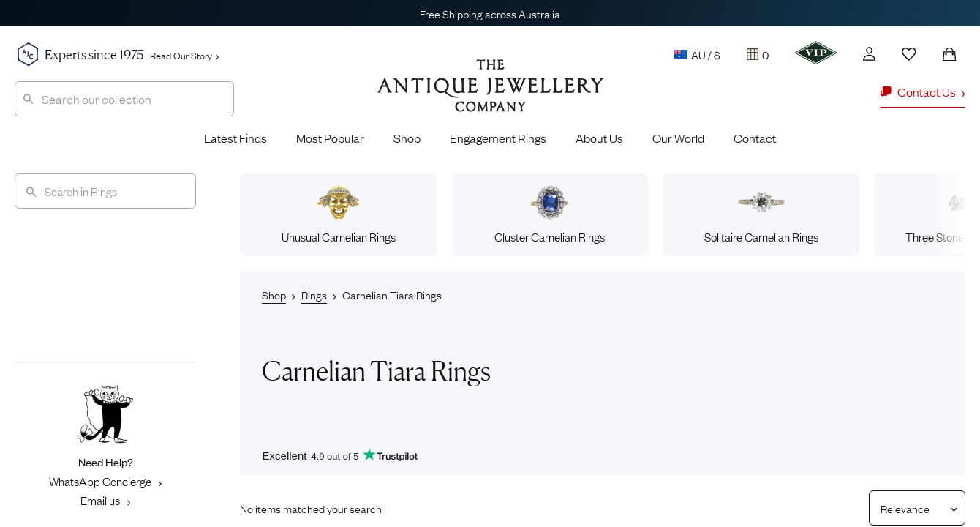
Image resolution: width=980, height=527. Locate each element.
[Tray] (758, 54)
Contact (755, 138)
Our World (678, 138)
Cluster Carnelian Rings (550, 214)
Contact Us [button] (923, 91)
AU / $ (697, 54)
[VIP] (816, 53)
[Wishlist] (909, 54)
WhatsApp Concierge (105, 481)
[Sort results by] (912, 508)
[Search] (105, 191)
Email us (105, 500)
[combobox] (124, 99)
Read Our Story (184, 55)
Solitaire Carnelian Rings (761, 214)
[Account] (869, 54)
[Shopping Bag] (949, 54)
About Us (599, 138)
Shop (407, 138)
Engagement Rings (498, 138)
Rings (314, 294)
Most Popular (330, 138)
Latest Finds (235, 138)
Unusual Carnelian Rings (339, 214)
